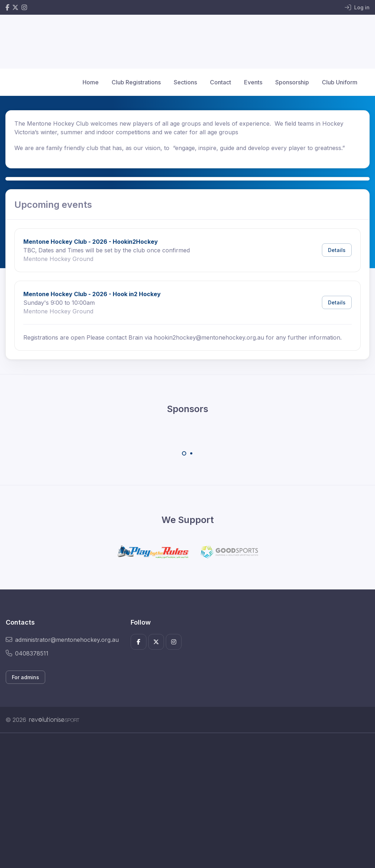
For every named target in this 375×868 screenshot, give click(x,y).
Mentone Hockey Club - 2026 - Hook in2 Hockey (92, 294)
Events (253, 82)
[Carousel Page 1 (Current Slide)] (184, 453)
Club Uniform (340, 82)
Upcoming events (53, 204)
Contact (221, 82)
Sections (185, 82)
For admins (25, 677)
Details (337, 250)
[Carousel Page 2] (191, 453)
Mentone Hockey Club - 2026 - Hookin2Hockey (91, 242)
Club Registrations (136, 82)
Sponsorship (292, 82)
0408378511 (27, 653)
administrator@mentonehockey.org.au (62, 640)
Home (91, 82)
